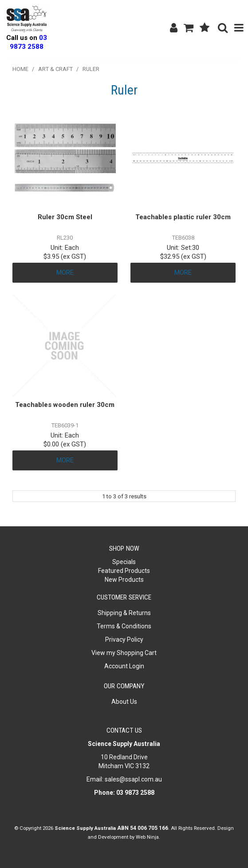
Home (20, 69)
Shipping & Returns (124, 613)
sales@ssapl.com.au (133, 779)
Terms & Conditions (124, 626)
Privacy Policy (124, 639)
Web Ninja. (148, 837)
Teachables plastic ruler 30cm (183, 217)
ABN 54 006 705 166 (143, 828)
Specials (124, 562)
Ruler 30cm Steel (65, 217)
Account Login (124, 666)
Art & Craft (55, 69)
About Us (124, 702)
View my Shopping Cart (124, 653)
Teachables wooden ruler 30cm (65, 405)
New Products (124, 580)
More (65, 272)
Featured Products (124, 571)
